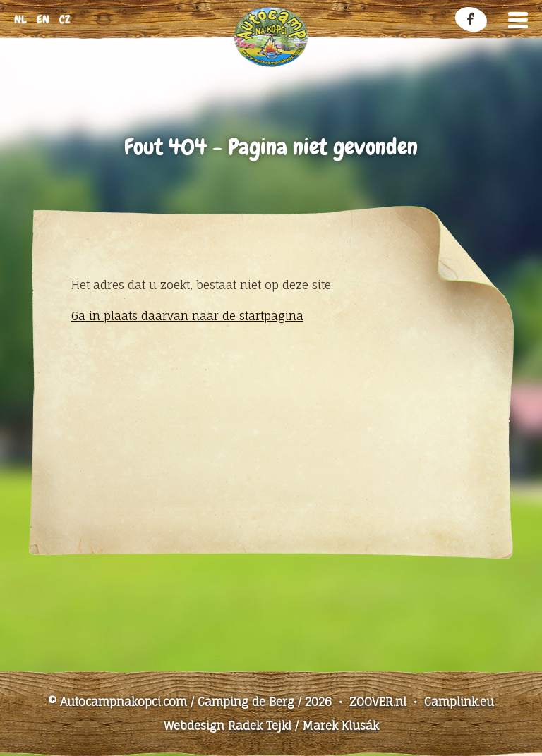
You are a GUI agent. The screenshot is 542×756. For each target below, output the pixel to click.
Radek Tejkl (260, 726)
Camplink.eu (459, 702)
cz (65, 19)
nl (20, 19)
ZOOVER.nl (378, 702)
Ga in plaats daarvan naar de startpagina (187, 316)
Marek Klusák (341, 726)
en (43, 19)
